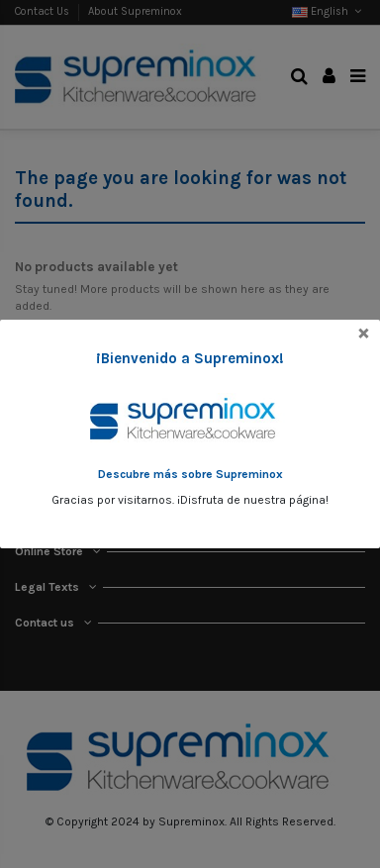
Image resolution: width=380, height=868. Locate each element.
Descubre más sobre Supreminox (190, 474)
